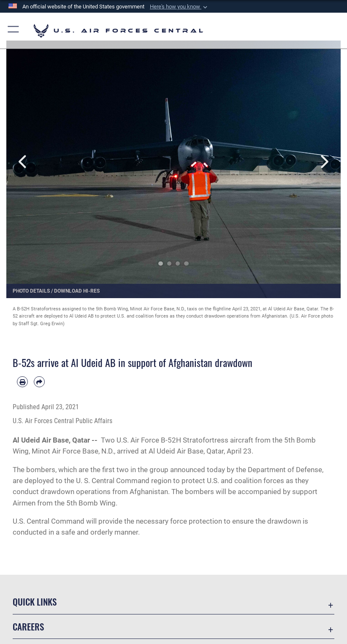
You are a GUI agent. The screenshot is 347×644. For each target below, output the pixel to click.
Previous (23, 162)
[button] (179, 7)
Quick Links (35, 602)
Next (324, 162)
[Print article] (22, 382)
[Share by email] (39, 382)
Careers (28, 626)
